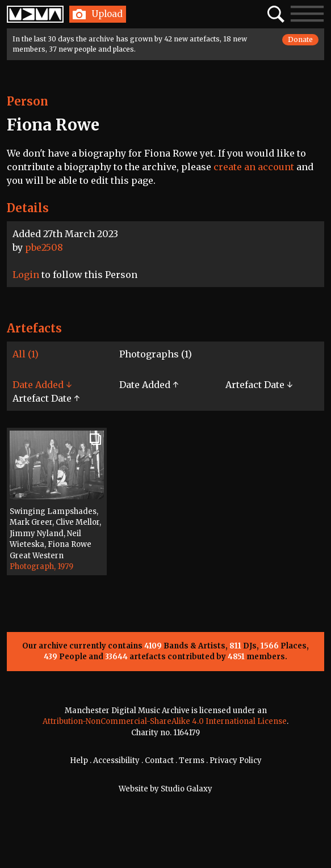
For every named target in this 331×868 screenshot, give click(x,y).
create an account (254, 167)
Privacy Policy (236, 760)
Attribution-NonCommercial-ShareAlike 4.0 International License (165, 721)
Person (28, 101)
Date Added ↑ (149, 385)
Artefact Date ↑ (46, 398)
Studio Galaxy (187, 789)
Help (79, 760)
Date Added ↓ (42, 385)
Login (26, 275)
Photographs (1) (156, 354)
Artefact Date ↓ (259, 385)
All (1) (26, 354)
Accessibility (116, 760)
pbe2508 (44, 247)
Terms (192, 760)
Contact (159, 760)
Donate (300, 39)
